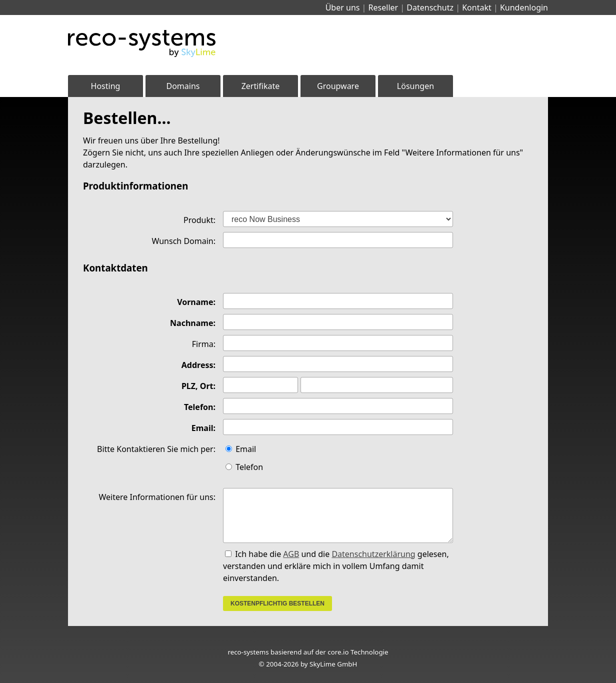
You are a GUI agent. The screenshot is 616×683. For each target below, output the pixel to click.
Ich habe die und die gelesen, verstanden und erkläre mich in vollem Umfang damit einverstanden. (336, 566)
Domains (183, 86)
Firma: (204, 344)
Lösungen (415, 86)
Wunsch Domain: (184, 241)
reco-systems (248, 652)
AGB (291, 554)
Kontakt (477, 7)
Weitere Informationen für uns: (157, 497)
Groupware (338, 86)
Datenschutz (430, 7)
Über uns (343, 7)
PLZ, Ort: (198, 386)
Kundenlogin (524, 7)
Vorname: (196, 302)
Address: (198, 365)
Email (241, 449)
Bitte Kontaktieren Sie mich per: (156, 449)
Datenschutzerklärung (373, 554)
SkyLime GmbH (333, 664)
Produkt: (199, 220)
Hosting (106, 86)
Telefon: (200, 407)
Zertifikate (261, 86)
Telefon (244, 467)
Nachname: (193, 323)
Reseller (383, 7)
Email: (203, 428)
